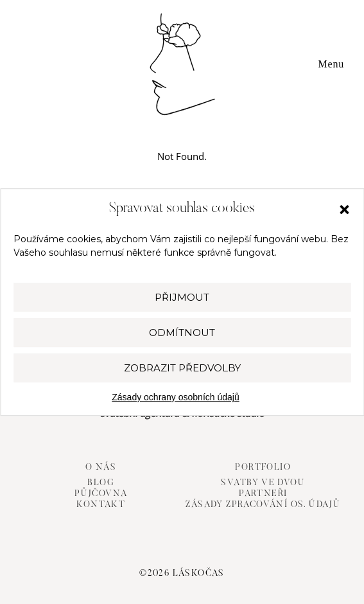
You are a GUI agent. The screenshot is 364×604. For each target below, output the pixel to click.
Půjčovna (101, 494)
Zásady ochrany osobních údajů (175, 397)
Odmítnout (182, 333)
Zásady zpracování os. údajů (263, 505)
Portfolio (263, 468)
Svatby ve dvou (263, 483)
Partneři (263, 494)
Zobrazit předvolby (182, 368)
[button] (344, 209)
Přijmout (182, 297)
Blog (101, 483)
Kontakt (101, 505)
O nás (101, 468)
